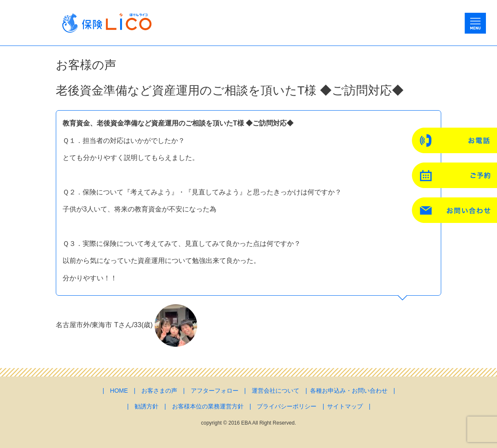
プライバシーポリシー (287, 406)
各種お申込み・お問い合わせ (349, 391)
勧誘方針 (147, 406)
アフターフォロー (215, 391)
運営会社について (276, 391)
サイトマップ (345, 406)
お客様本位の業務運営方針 (208, 406)
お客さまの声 (159, 391)
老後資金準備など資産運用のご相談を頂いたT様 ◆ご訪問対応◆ (230, 90)
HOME (119, 391)
